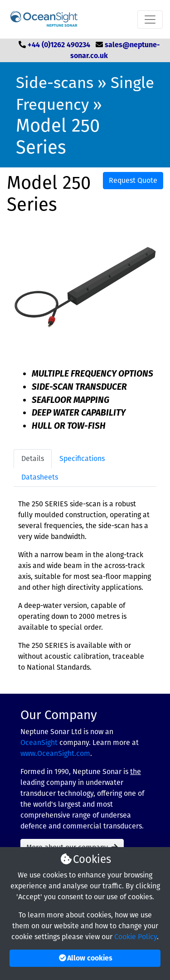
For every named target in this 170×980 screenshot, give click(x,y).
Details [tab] (33, 458)
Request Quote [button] (133, 180)
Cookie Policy (136, 937)
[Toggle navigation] (150, 20)
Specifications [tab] (82, 458)
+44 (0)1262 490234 (59, 45)
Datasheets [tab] (40, 477)
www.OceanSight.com (55, 753)
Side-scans (55, 83)
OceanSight (39, 742)
